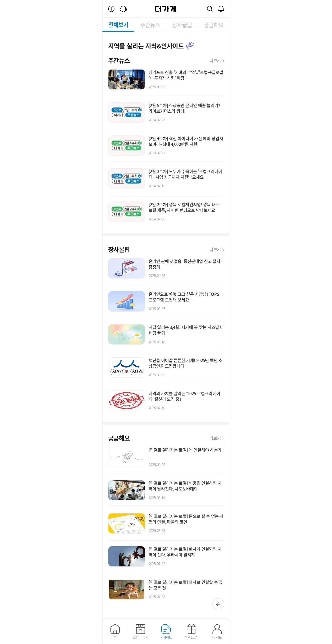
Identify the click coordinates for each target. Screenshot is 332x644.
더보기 (217, 60)
